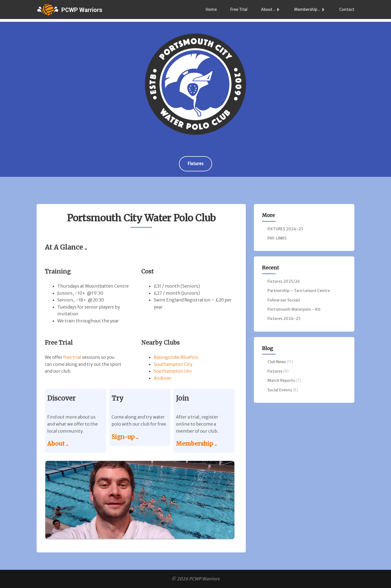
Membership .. (311, 10)
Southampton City (173, 364)
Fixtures (195, 164)
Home (211, 10)
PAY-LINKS (277, 238)
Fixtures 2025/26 (284, 281)
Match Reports (281, 381)
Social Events (280, 390)
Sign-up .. (125, 437)
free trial (72, 357)
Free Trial (239, 10)
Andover (163, 378)
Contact (347, 10)
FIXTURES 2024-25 (285, 229)
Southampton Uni (173, 371)
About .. (272, 10)
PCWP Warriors (82, 10)
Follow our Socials (284, 300)
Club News (277, 362)
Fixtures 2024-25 (284, 319)
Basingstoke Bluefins (176, 357)
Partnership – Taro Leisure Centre (299, 291)
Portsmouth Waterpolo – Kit (294, 309)
